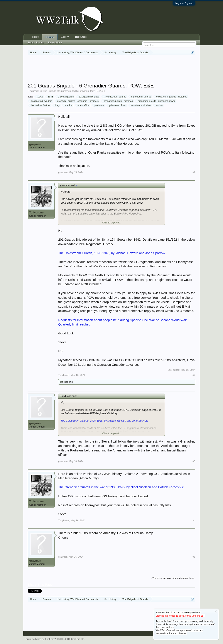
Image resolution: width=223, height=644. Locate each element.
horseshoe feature (40, 105)
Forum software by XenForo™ (55, 639)
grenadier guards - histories (118, 101)
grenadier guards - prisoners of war (156, 101)
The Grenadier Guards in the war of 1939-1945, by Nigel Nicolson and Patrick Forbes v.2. (121, 487)
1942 (39, 97)
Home (35, 37)
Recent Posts (55, 42)
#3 (194, 461)
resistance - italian (140, 105)
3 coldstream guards (115, 97)
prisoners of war (117, 105)
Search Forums (35, 42)
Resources (81, 37)
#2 (194, 375)
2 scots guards (65, 97)
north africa (83, 105)
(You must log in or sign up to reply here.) (173, 578)
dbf (61, 382)
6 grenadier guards (140, 97)
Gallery (65, 37)
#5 (194, 557)
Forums (50, 37)
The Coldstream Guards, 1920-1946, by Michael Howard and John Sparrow (111, 253)
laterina (68, 105)
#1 (194, 172)
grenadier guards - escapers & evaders (77, 101)
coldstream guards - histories (171, 97)
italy (57, 105)
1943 (50, 97)
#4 (194, 520)
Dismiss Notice (216, 611)
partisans (99, 105)
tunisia (159, 105)
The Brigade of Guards (55, 91)
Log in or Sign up (184, 3)
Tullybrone (36, 212)
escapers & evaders (41, 101)
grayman (84, 91)
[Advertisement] (111, 69)
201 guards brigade (88, 97)
